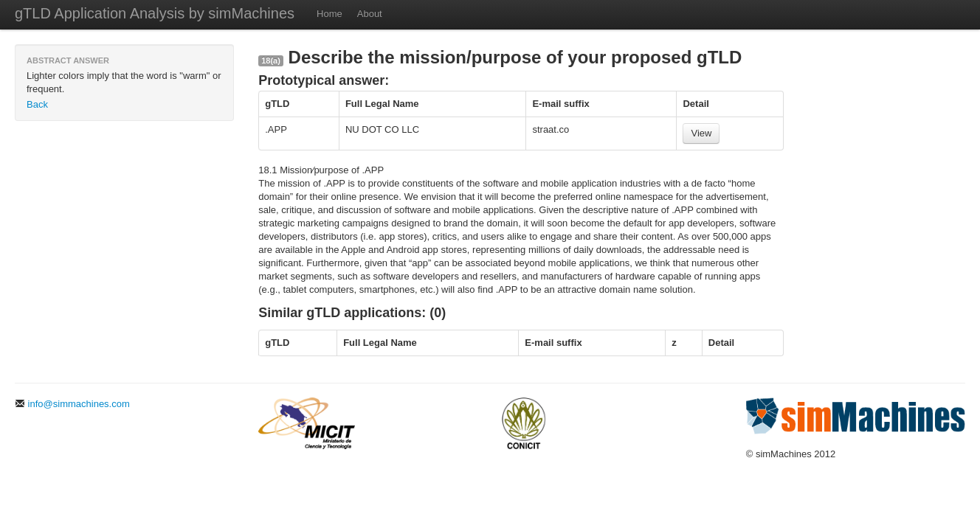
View (701, 133)
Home (329, 14)
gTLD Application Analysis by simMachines (155, 13)
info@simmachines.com (72, 404)
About (370, 14)
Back (37, 104)
